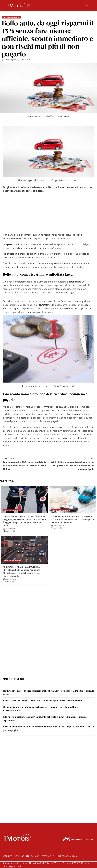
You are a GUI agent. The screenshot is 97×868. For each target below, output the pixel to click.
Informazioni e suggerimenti (11, 17)
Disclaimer (7, 856)
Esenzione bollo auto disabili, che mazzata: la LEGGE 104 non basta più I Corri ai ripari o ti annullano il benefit (73, 520)
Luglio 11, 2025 (10, 531)
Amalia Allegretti (10, 60)
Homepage (19, 856)
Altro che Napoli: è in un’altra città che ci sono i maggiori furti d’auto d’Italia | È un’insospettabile (42, 709)
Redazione (46, 856)
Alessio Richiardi (59, 526)
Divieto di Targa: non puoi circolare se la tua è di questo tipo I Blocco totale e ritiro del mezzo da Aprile (71, 464)
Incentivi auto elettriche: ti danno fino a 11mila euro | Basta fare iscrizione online (42, 701)
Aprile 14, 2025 (26, 60)
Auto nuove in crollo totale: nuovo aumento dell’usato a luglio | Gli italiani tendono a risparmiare (45, 719)
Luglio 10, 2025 (10, 581)
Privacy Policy (33, 856)
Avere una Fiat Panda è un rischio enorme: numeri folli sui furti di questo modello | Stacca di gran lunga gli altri (48, 728)
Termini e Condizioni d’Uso (65, 856)
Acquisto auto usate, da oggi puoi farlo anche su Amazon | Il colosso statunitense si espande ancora (48, 693)
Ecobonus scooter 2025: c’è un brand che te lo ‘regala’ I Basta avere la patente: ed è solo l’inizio (26, 464)
